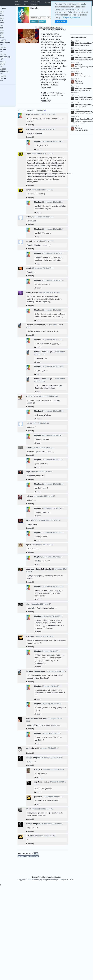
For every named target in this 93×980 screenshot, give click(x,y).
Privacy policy (48, 877)
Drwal (28, 154)
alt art (28, 809)
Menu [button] (48, 3)
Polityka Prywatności (71, 17)
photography (35, 1)
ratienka (29, 496)
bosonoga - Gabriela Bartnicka (39, 569)
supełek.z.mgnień (33, 758)
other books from (49, 27)
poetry (17, 1)
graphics (18, 4)
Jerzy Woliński (32, 520)
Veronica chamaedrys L (36, 325)
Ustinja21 (38, 770)
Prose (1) (42, 21)
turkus (29, 217)
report (29, 125)
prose (26, 1)
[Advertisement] (54, 861)
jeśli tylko (30, 129)
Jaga (28, 472)
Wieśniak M (31, 396)
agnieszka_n (31, 748)
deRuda (29, 447)
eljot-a (28, 545)
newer (59, 27)
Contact (58, 877)
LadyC (29, 268)
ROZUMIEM (61, 22)
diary (26, 4)
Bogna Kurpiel (32, 292)
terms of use (70, 880)
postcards (34, 4)
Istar (28, 604)
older (39, 27)
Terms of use (37, 877)
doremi (29, 241)
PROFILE (34, 18)
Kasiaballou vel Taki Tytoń (37, 718)
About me (42, 18)
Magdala (29, 115)
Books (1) (34, 21)
